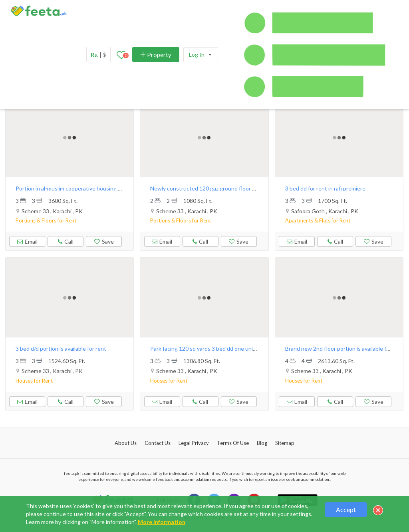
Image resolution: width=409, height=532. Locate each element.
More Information (162, 522)
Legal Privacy (194, 443)
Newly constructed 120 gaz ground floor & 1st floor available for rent (236, 188)
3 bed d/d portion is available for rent (61, 348)
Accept (346, 509)
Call (66, 240)
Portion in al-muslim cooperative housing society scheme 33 (90, 188)
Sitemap (285, 443)
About (126, 443)
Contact (158, 443)
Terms (233, 443)
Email (27, 241)
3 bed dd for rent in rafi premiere (325, 188)
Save (104, 241)
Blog (262, 443)
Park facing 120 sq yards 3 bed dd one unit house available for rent (232, 348)
